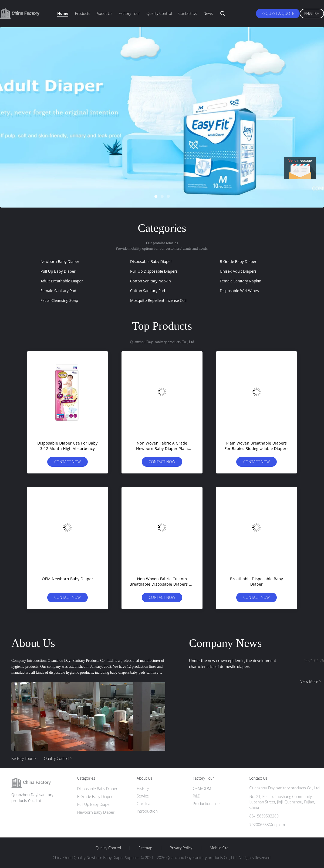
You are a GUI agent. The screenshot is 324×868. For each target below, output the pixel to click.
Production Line (206, 804)
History (143, 788)
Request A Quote (278, 13)
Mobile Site (219, 848)
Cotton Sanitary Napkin (151, 281)
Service (143, 796)
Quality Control (159, 13)
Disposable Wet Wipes (239, 291)
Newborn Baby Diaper (60, 261)
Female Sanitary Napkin (241, 281)
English (312, 14)
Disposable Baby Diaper (151, 261)
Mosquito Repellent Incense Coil (158, 300)
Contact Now (67, 462)
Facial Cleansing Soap (59, 300)
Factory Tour (129, 13)
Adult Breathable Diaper (62, 281)
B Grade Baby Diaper (238, 261)
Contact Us (188, 13)
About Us (104, 13)
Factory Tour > (23, 758)
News (208, 13)
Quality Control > (58, 758)
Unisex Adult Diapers (238, 271)
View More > (311, 681)
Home (63, 13)
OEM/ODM (202, 788)
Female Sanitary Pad (58, 291)
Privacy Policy (181, 848)
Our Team (145, 804)
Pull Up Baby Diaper (58, 271)
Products (82, 13)
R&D (197, 796)
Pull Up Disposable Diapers (154, 271)
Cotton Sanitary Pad (148, 291)
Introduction (147, 811)
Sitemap (145, 848)
